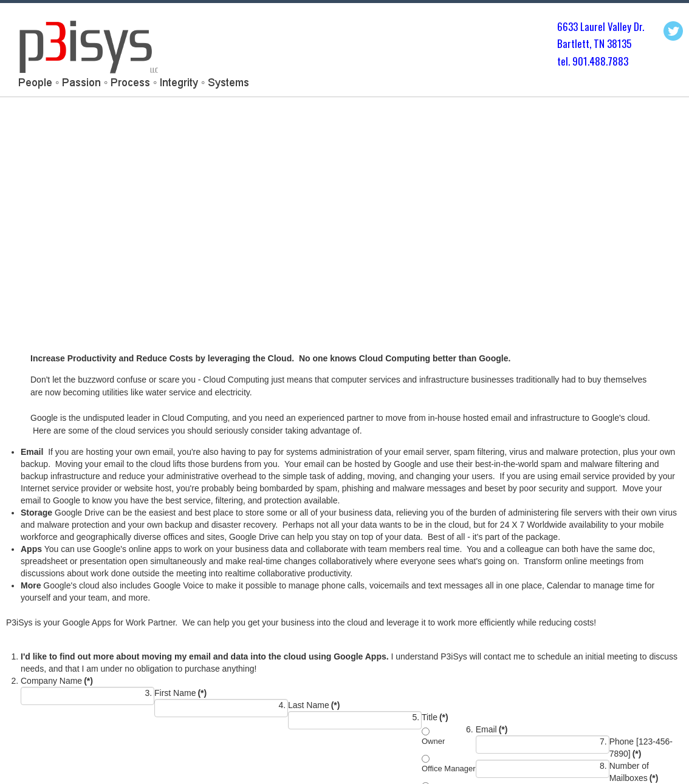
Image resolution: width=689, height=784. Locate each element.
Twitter (673, 31)
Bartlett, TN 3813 (592, 43)
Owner (433, 741)
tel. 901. (573, 61)
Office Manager (449, 769)
